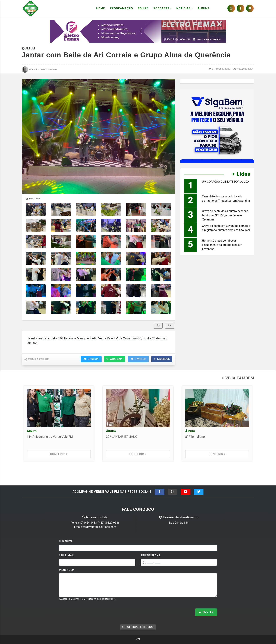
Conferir (59, 454)
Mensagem (67, 570)
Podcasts (161, 8)
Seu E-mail (67, 556)
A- (158, 325)
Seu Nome (66, 541)
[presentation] (86, 613)
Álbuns (203, 8)
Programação (121, 8)
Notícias (183, 8)
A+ (170, 325)
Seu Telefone (150, 556)
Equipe (143, 8)
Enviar (206, 612)
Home (101, 8)
